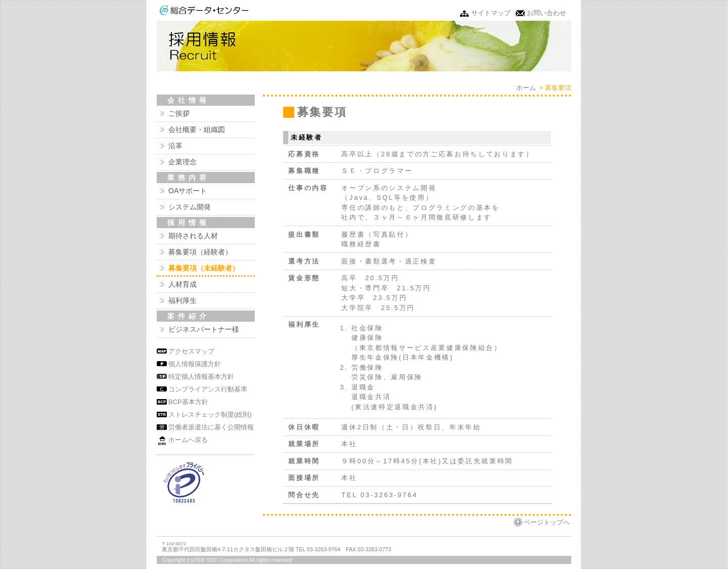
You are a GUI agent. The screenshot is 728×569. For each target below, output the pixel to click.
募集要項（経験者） (200, 252)
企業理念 (183, 162)
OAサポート (188, 191)
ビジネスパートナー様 (204, 329)
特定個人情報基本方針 (201, 377)
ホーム (526, 88)
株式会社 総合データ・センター (204, 10)
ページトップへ (547, 522)
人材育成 (183, 284)
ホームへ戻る (188, 440)
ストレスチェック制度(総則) (210, 414)
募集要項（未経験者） (204, 268)
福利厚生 (183, 300)
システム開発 (190, 207)
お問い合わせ (547, 13)
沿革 (175, 146)
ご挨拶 (179, 113)
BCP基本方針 (188, 402)
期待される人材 (193, 236)
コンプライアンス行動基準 (208, 389)
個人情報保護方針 (195, 364)
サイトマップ (491, 13)
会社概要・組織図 (197, 129)
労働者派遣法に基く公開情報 (211, 427)
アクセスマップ (191, 351)
